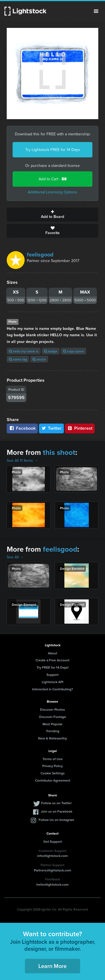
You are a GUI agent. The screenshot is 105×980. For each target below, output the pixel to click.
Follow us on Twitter (56, 803)
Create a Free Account (53, 660)
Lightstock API (53, 682)
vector (39, 359)
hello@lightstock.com (53, 884)
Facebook (22, 428)
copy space (73, 351)
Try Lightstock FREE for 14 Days (53, 150)
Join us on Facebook (57, 811)
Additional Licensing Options (53, 192)
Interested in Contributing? (53, 689)
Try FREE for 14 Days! (53, 667)
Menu (96, 11)
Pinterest (80, 428)
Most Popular (53, 724)
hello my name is (24, 351)
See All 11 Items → (22, 461)
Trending (53, 731)
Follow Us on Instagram (56, 820)
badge (51, 351)
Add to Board (53, 215)
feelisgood (40, 254)
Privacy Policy (53, 766)
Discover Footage (53, 717)
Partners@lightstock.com (53, 870)
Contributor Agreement (53, 780)
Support (53, 675)
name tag (18, 359)
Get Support (53, 841)
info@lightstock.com (53, 856)
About (53, 653)
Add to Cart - (53, 179)
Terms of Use (53, 759)
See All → (15, 557)
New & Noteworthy (53, 738)
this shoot (59, 452)
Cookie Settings (53, 773)
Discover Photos (53, 709)
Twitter (52, 428)
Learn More (53, 966)
